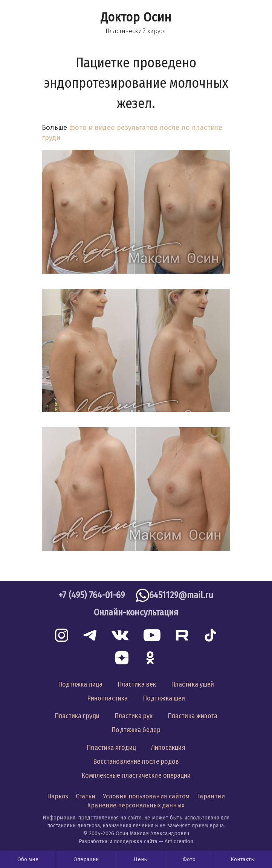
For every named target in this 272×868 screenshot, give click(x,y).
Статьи (86, 796)
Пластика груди (77, 716)
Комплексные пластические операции (136, 775)
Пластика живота (193, 716)
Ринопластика (107, 698)
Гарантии (211, 796)
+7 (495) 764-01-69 (92, 595)
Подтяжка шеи (164, 698)
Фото (189, 860)
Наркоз (58, 796)
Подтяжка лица (80, 684)
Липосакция (168, 748)
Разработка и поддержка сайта (118, 841)
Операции (86, 860)
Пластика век (137, 684)
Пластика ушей (193, 684)
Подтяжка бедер (136, 730)
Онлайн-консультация (136, 612)
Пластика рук (134, 716)
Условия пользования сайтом (146, 796)
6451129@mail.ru (181, 595)
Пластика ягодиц (111, 748)
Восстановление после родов (136, 761)
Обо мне (28, 860)
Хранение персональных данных (136, 805)
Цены (141, 860)
